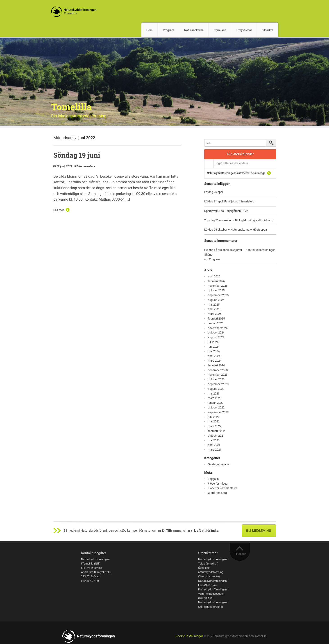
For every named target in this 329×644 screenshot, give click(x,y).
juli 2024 (213, 342)
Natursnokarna (194, 30)
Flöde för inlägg (218, 484)
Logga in (213, 479)
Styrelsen (220, 30)
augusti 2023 (216, 389)
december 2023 (218, 370)
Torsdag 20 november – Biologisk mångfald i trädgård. (239, 220)
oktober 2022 (216, 407)
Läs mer (59, 210)
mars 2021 (215, 450)
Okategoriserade (218, 464)
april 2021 (214, 445)
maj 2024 (214, 351)
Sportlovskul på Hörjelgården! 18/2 (226, 211)
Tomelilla (71, 107)
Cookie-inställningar (189, 636)
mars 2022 (215, 426)
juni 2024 (214, 347)
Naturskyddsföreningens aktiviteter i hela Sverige (236, 173)
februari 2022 (216, 431)
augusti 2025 (216, 300)
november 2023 (218, 375)
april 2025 (214, 309)
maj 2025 (214, 305)
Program (168, 30)
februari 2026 (216, 281)
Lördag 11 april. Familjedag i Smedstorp (229, 201)
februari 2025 (216, 319)
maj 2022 (214, 421)
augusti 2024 (216, 337)
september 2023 (218, 384)
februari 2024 (216, 365)
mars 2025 (215, 314)
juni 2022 (214, 417)
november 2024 (218, 328)
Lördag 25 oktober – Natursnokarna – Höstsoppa (236, 230)
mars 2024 (215, 361)
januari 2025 (216, 323)
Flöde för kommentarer (222, 488)
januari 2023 (216, 403)
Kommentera (87, 166)
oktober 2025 (216, 290)
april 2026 (214, 276)
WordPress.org (217, 493)
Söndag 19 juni (77, 155)
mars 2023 (215, 398)
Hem (149, 30)
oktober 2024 (216, 332)
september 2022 (218, 412)
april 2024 (214, 356)
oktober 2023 (216, 379)
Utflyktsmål (244, 30)
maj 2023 (214, 393)
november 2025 (218, 286)
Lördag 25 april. (214, 192)
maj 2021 (214, 440)
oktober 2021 (216, 436)
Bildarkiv (267, 30)
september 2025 (218, 295)
